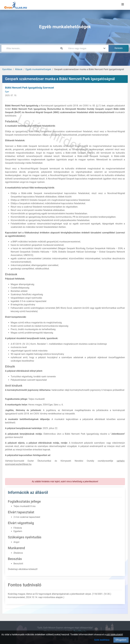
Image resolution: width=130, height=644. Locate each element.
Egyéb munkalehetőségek (38, 69)
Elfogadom (121, 640)
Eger (7, 92)
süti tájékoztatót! (115, 635)
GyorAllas (7, 69)
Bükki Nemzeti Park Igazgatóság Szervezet (30, 88)
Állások (19, 69)
